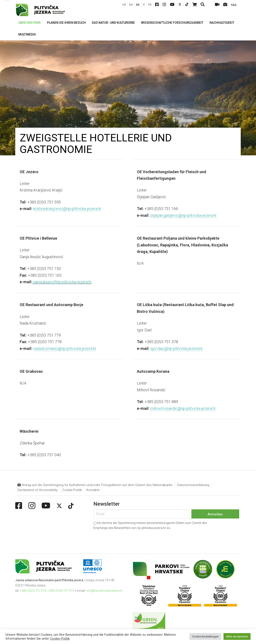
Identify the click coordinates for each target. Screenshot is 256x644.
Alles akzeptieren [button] (237, 636)
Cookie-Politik (72, 490)
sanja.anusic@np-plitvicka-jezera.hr (62, 282)
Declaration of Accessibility (38, 490)
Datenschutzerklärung (193, 485)
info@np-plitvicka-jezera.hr (104, 591)
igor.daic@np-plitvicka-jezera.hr (177, 348)
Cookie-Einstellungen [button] (205, 636)
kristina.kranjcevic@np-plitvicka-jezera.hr (67, 209)
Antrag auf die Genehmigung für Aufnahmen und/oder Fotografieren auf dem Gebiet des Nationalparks (95, 485)
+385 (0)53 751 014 (61, 591)
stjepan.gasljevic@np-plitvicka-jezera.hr (184, 215)
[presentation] (127, 538)
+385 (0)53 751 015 (33, 591)
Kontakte (93, 490)
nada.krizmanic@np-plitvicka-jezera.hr (65, 348)
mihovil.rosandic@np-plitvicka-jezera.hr (183, 408)
